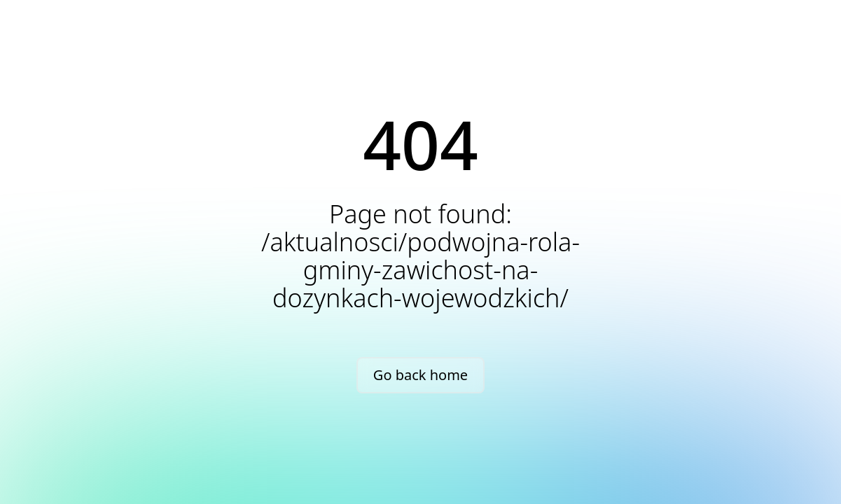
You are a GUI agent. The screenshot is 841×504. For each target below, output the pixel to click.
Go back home (420, 375)
